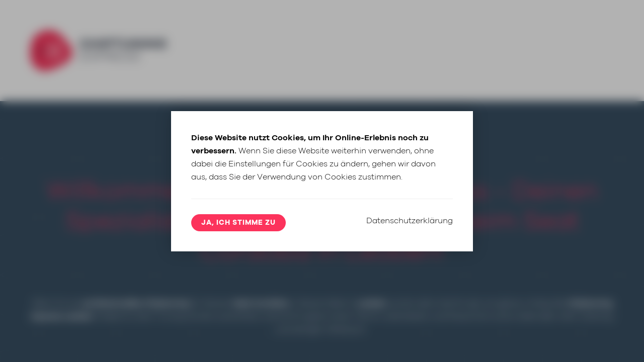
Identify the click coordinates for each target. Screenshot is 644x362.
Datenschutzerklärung (410, 221)
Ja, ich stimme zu (238, 223)
